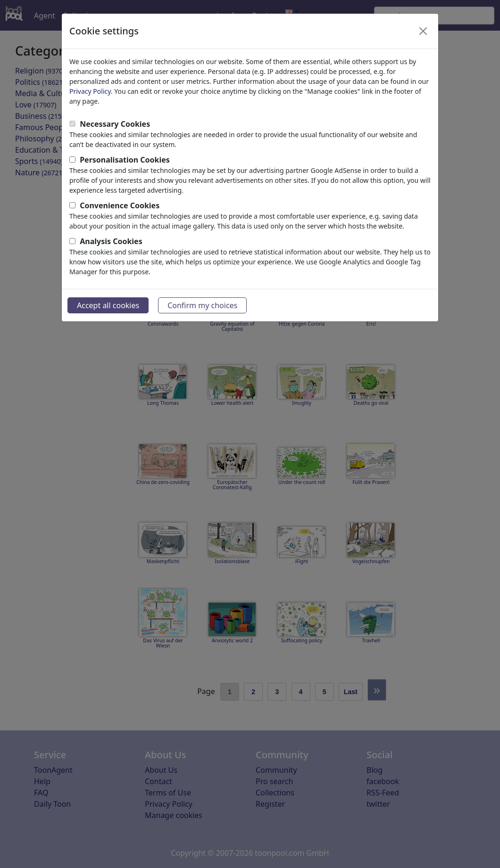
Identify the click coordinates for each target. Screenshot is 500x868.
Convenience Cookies (120, 205)
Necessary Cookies (115, 124)
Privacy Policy (90, 91)
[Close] (423, 31)
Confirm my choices (202, 305)
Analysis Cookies (111, 241)
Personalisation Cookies (125, 160)
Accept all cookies (108, 305)
